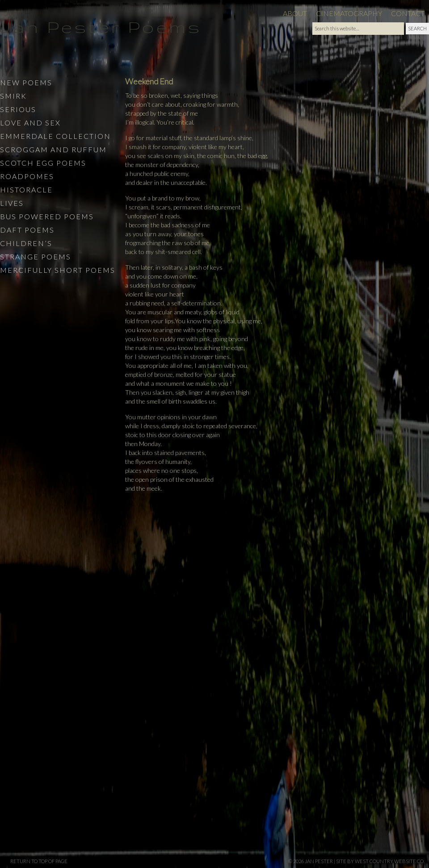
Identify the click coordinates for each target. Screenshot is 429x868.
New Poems (26, 82)
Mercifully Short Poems (58, 270)
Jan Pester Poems (101, 27)
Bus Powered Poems (47, 216)
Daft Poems (27, 230)
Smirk (13, 96)
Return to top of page (39, 861)
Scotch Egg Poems (43, 163)
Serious (18, 109)
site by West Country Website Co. (380, 861)
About (295, 13)
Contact (408, 13)
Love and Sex (30, 123)
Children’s (26, 243)
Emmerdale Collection (55, 136)
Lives (12, 203)
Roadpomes (27, 176)
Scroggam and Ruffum (53, 149)
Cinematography (349, 13)
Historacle (26, 190)
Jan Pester (319, 861)
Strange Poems (36, 257)
